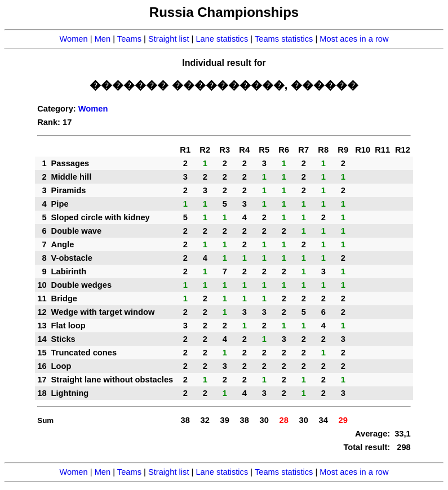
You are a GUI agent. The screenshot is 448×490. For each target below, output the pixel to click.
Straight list (169, 39)
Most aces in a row (354, 39)
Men (103, 39)
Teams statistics (284, 39)
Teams (129, 39)
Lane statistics (222, 39)
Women (73, 39)
